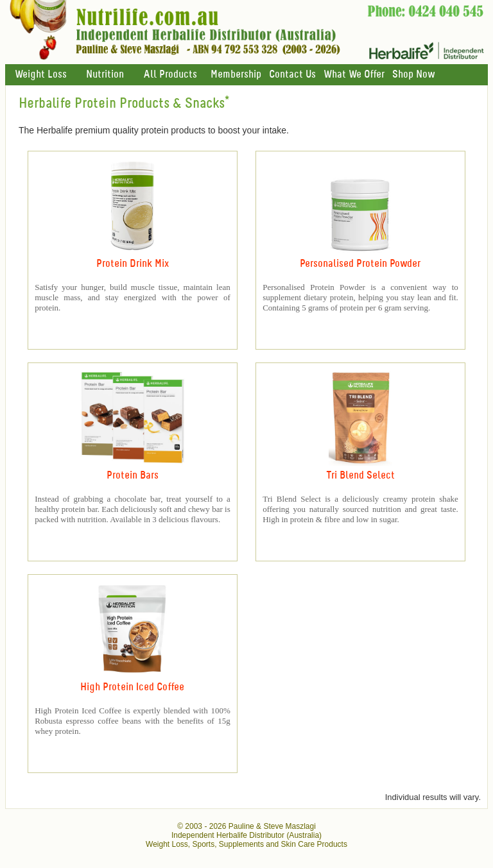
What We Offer (354, 75)
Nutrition (105, 75)
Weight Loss (41, 75)
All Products (170, 75)
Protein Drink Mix (133, 264)
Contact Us (292, 75)
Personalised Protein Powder (360, 264)
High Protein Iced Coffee (132, 687)
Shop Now (413, 75)
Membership (236, 75)
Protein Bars (133, 476)
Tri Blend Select (360, 476)
